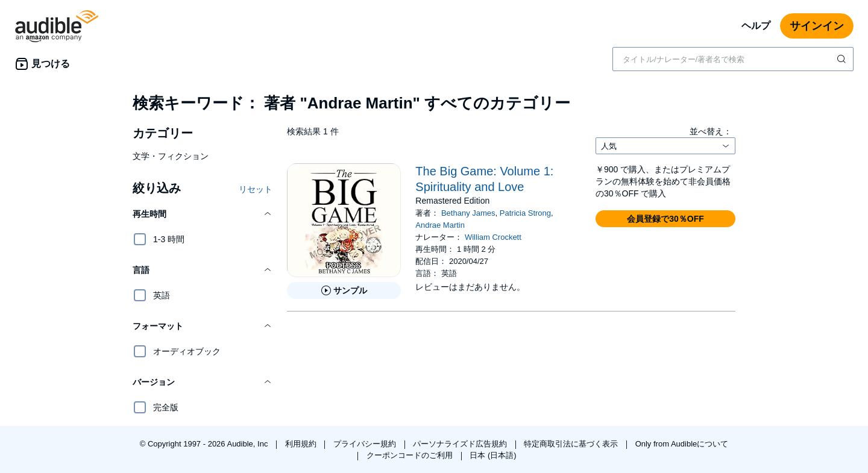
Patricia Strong (525, 213)
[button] (203, 214)
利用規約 (302, 444)
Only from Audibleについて (682, 444)
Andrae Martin (440, 225)
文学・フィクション (171, 156)
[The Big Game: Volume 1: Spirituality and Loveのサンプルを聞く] (344, 290)
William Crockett (493, 237)
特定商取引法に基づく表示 (572, 444)
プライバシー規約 (366, 444)
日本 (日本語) (493, 455)
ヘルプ (756, 26)
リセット (256, 189)
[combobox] (733, 59)
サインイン (817, 26)
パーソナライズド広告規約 (461, 444)
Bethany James (468, 213)
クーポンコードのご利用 (411, 455)
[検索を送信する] (843, 59)
